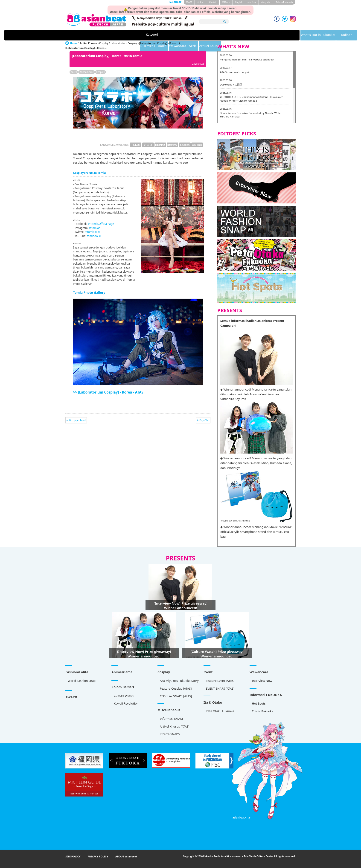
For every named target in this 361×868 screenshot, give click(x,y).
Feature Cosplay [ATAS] (176, 688)
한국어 (200, 2)
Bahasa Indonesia (284, 2)
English (239, 2)
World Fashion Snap (82, 681)
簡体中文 (213, 2)
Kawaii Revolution (126, 703)
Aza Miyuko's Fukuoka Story (179, 681)
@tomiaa (95, 228)
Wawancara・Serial (237, 35)
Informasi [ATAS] (171, 719)
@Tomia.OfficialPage (101, 224)
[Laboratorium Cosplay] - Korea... (159, 43)
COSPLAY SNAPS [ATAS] (176, 696)
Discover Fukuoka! (197, 35)
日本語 (189, 2)
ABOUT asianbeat (126, 857)
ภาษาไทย (252, 2)
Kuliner (164, 35)
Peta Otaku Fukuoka (220, 711)
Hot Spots (259, 703)
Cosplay (104, 43)
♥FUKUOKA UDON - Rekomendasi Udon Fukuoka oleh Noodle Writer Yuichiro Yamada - (252, 99)
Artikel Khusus (272, 35)
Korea (74, 72)
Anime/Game (87, 72)
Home (74, 43)
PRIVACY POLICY (98, 857)
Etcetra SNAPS (170, 734)
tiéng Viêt (266, 2)
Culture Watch (124, 696)
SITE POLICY (73, 857)
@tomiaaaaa (93, 232)
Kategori (87, 35)
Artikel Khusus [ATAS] (175, 726)
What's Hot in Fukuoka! (126, 35)
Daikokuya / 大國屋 (231, 84)
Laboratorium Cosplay (124, 43)
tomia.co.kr (94, 236)
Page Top (204, 420)
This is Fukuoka (263, 711)
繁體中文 (226, 2)
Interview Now (262, 681)
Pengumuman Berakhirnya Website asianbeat (247, 59)
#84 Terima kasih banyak (235, 72)
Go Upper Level (77, 420)
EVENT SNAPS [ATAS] (220, 688)
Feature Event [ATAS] (220, 681)
